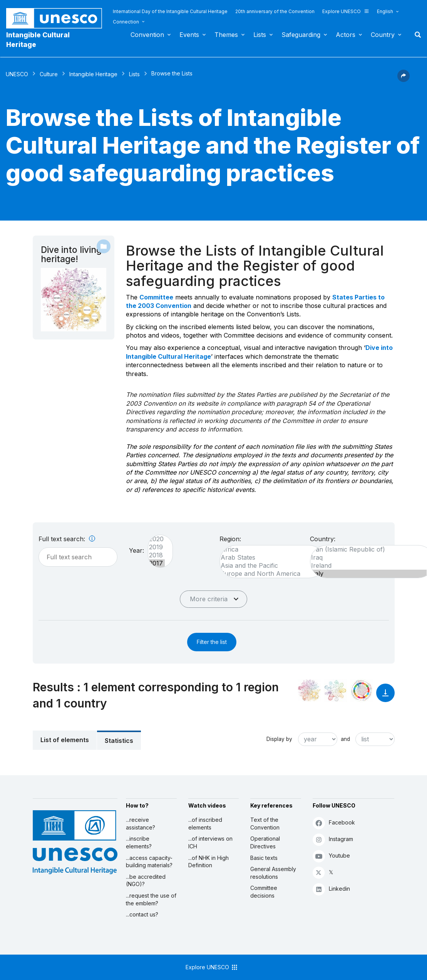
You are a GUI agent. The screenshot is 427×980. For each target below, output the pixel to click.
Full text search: (67, 539)
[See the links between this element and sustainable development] (362, 691)
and (345, 739)
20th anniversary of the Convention (275, 11)
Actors (346, 35)
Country (383, 35)
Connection (126, 22)
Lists (260, 35)
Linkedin (331, 889)
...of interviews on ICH (210, 842)
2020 (157, 539)
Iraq (368, 558)
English (385, 11)
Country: (323, 539)
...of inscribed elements (205, 824)
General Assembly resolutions (273, 873)
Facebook (334, 823)
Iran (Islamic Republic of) (368, 549)
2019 (157, 547)
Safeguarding (301, 35)
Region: (230, 539)
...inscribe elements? (139, 842)
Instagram (333, 839)
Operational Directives (265, 842)
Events (189, 35)
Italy (368, 574)
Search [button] (415, 35)
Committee (156, 297)
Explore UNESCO (346, 11)
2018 (157, 555)
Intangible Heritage (93, 74)
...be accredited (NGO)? (146, 880)
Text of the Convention (265, 824)
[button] (404, 80)
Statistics (119, 741)
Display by (279, 739)
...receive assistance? (141, 824)
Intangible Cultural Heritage (38, 40)
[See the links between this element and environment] (335, 691)
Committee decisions (264, 892)
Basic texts (264, 858)
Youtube (331, 856)
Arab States (269, 558)
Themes (226, 35)
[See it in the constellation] (309, 691)
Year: (136, 550)
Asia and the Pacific (269, 566)
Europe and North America (269, 574)
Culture (49, 74)
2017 (157, 563)
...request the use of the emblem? (151, 899)
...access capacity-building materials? (149, 862)
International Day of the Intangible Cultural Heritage (170, 11)
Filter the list (212, 642)
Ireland (368, 566)
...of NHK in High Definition (208, 862)
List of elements (65, 740)
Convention (147, 35)
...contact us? (142, 914)
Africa (269, 549)
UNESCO (17, 74)
